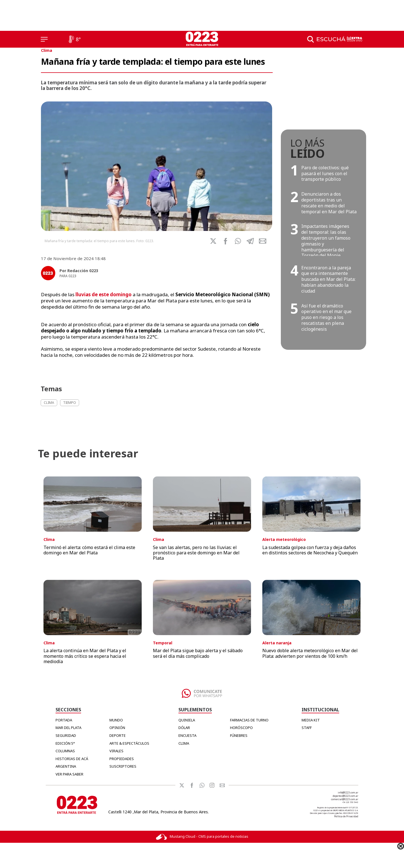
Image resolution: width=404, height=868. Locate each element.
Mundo (116, 720)
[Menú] (44, 39)
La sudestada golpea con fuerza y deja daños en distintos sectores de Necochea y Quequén (310, 550)
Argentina (66, 766)
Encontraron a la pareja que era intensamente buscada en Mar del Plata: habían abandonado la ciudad (328, 279)
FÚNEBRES (239, 735)
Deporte (118, 735)
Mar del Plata (68, 728)
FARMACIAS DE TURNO (249, 720)
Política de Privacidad (346, 816)
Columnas (65, 751)
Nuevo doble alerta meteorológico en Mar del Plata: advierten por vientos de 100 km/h (310, 653)
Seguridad (66, 735)
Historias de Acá (72, 759)
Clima (47, 50)
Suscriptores (123, 766)
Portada (64, 720)
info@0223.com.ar (348, 792)
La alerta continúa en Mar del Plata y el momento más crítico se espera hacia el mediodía (85, 656)
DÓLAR (184, 728)
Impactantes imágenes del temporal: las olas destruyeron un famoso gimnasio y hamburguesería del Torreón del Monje (326, 241)
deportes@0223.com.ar (346, 796)
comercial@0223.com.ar (345, 799)
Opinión (117, 728)
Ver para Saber (69, 774)
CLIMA (184, 743)
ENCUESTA (187, 735)
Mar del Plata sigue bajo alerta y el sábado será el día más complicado (198, 653)
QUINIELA (187, 720)
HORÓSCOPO (241, 728)
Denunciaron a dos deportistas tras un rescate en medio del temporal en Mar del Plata (329, 203)
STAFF (307, 728)
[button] (238, 241)
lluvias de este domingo (104, 294)
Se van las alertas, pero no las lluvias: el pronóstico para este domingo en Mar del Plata (196, 553)
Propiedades (122, 759)
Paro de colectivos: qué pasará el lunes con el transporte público (325, 173)
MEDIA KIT (311, 720)
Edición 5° (65, 743)
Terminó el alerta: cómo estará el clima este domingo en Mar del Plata (89, 550)
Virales (116, 751)
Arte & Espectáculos (129, 743)
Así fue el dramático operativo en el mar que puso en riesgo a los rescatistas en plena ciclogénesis (326, 317)
